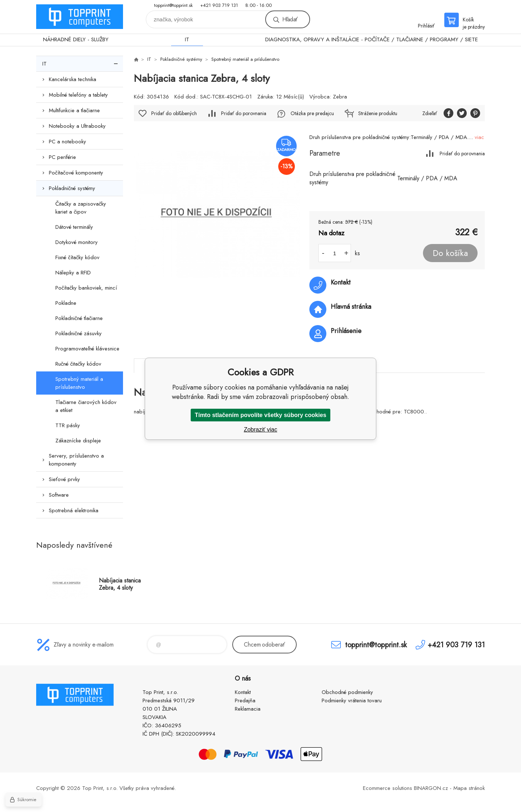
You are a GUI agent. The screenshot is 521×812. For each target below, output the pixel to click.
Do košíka (450, 253)
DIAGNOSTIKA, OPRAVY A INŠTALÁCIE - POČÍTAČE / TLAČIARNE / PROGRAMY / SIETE (372, 39)
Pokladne (66, 303)
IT (187, 39)
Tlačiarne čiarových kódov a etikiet (86, 406)
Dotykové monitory (77, 242)
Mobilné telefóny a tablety (78, 95)
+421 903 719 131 (219, 5)
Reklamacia (248, 709)
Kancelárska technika (73, 79)
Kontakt (243, 692)
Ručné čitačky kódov (78, 364)
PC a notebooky (67, 142)
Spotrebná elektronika (74, 510)
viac (479, 137)
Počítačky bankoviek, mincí (86, 288)
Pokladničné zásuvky (79, 333)
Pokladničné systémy (72, 188)
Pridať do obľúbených (174, 113)
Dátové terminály (74, 227)
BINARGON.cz (431, 788)
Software (59, 495)
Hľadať (290, 19)
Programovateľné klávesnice (87, 349)
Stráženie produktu (378, 113)
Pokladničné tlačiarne (79, 318)
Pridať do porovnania (462, 153)
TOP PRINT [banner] (80, 17)
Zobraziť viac (260, 430)
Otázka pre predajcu (312, 113)
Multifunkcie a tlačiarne (74, 110)
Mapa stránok (469, 788)
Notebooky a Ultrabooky (77, 126)
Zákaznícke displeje (78, 441)
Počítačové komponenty (76, 173)
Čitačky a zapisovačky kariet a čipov (81, 208)
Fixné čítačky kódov (77, 257)
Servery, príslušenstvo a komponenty (76, 460)
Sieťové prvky (64, 479)
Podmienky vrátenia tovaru (352, 700)
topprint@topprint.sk (173, 5)
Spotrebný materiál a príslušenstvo (79, 383)
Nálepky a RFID (73, 273)
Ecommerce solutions (387, 788)
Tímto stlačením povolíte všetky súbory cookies (260, 415)
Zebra (340, 97)
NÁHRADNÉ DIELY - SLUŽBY (76, 39)
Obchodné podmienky (347, 692)
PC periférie (62, 157)
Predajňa (245, 700)
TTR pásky (68, 425)
